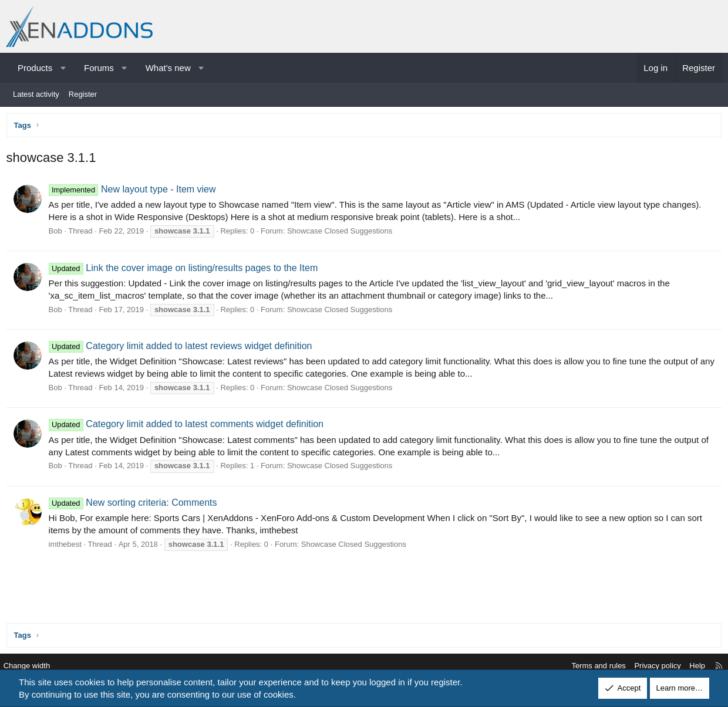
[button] (63, 68)
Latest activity (36, 94)
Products (35, 68)
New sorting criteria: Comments (135, 505)
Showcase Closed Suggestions (342, 234)
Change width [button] (35, 666)
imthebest (68, 547)
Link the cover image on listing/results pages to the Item (186, 270)
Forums (99, 68)
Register (83, 94)
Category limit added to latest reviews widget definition (183, 349)
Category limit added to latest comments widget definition (188, 427)
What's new (168, 68)
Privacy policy (650, 666)
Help (690, 666)
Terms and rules (591, 666)
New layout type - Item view (135, 192)
